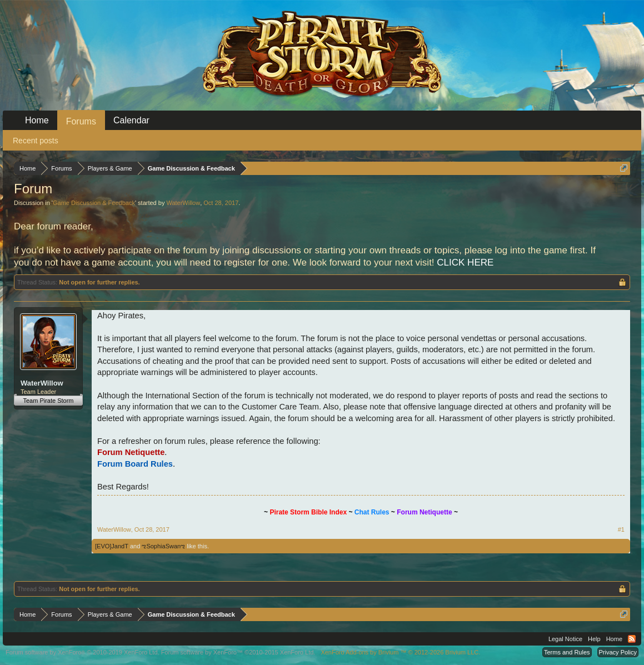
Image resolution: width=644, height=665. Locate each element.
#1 (621, 529)
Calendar (131, 120)
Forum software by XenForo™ (238, 652)
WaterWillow (183, 203)
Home (37, 120)
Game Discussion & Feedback (94, 203)
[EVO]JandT (112, 546)
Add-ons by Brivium (400, 652)
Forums (81, 121)
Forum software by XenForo (83, 652)
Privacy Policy (618, 652)
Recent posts (36, 141)
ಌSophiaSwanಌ (163, 546)
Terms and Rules (567, 652)
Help (594, 639)
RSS (632, 639)
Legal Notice (565, 639)
